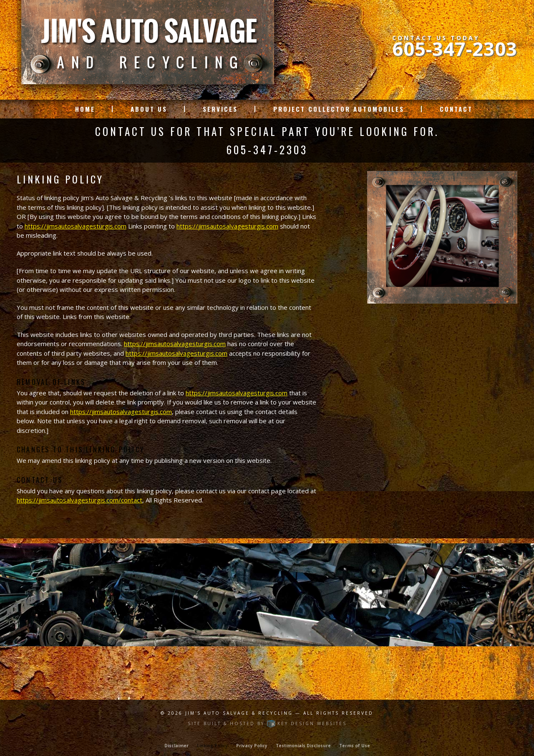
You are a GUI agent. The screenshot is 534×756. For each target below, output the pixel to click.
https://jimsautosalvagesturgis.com (76, 226)
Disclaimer (176, 746)
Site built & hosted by (267, 723)
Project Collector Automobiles (339, 109)
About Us (149, 109)
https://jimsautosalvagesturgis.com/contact (79, 500)
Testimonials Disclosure (303, 746)
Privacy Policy (252, 746)
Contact (456, 109)
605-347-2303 (455, 49)
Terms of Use (355, 746)
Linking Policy (212, 746)
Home (85, 109)
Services (220, 109)
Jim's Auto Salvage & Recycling (240, 713)
